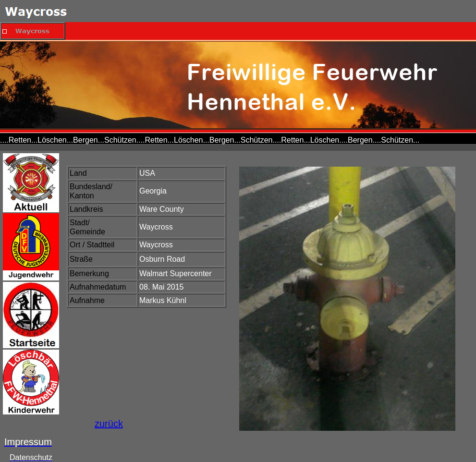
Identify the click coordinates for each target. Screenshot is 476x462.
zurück (109, 424)
